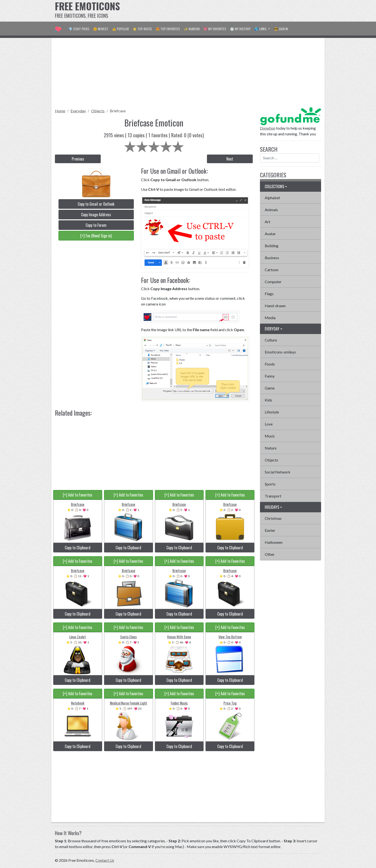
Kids (268, 400)
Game (270, 388)
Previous (78, 159)
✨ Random (192, 29)
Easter (270, 530)
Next (230, 159)
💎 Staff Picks (79, 29)
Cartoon (272, 270)
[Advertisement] (234, 11)
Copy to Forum (96, 225)
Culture (271, 340)
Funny (270, 376)
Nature (271, 448)
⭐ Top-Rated (142, 29)
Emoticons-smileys (280, 352)
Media (270, 318)
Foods (270, 364)
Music (270, 436)
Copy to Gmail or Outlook (96, 204)
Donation (268, 128)
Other (270, 554)
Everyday (78, 111)
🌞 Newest (101, 29)
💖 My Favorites (215, 29)
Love (269, 424)
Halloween (274, 542)
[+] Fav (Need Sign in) (96, 236)
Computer (273, 282)
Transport (273, 496)
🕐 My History (240, 29)
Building (272, 246)
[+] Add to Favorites (78, 495)
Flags (269, 294)
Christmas (273, 518)
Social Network (278, 472)
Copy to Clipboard (78, 548)
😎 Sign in (281, 29)
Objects (98, 111)
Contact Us (105, 860)
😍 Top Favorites (168, 29)
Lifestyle (272, 412)
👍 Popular (120, 29)
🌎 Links (261, 29)
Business (272, 258)
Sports (270, 484)
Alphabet (272, 198)
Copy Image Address (96, 215)
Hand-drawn (275, 306)
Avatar (270, 234)
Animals (271, 210)
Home (60, 111)
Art (267, 222)
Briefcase (118, 111)
